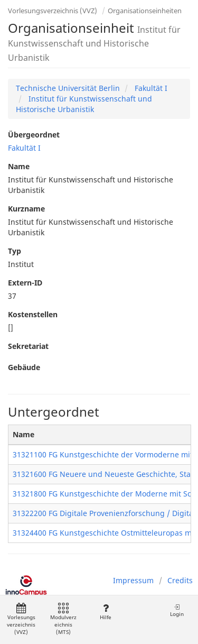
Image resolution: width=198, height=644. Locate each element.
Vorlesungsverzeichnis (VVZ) (53, 11)
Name (19, 166)
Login (177, 610)
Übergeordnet (34, 135)
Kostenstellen (33, 314)
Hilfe (105, 612)
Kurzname (26, 209)
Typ (15, 251)
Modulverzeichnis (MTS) (63, 619)
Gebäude (24, 367)
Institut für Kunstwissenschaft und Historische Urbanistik (84, 104)
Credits (180, 580)
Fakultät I (150, 88)
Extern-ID (25, 283)
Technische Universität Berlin (68, 88)
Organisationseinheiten (145, 11)
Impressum (133, 580)
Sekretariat (28, 346)
